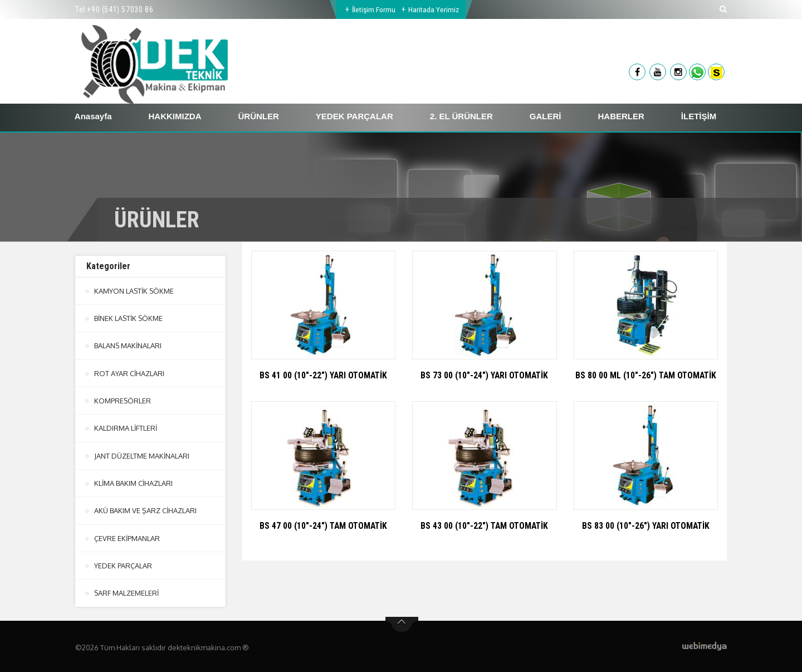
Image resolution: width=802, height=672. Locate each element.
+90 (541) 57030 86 (120, 9)
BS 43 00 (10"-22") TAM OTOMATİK (484, 526)
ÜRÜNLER (259, 116)
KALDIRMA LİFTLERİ (126, 427)
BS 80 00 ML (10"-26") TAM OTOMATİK (646, 375)
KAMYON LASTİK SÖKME (135, 291)
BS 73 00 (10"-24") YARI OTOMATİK (485, 375)
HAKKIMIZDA (175, 116)
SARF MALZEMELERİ (127, 591)
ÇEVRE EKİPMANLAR (127, 537)
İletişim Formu (374, 9)
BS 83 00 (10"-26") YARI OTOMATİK (645, 526)
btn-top (402, 622)
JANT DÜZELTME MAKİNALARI (142, 455)
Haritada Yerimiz (434, 9)
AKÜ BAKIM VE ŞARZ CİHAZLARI (145, 509)
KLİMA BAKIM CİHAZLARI (133, 482)
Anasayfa (93, 116)
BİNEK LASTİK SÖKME (129, 318)
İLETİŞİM (699, 116)
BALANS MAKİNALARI (128, 345)
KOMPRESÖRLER (123, 400)
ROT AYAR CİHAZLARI (129, 373)
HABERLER (621, 116)
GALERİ (546, 116)
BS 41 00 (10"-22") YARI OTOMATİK (324, 375)
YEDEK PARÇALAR (354, 116)
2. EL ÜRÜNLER (461, 116)
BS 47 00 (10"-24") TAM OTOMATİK (323, 526)
